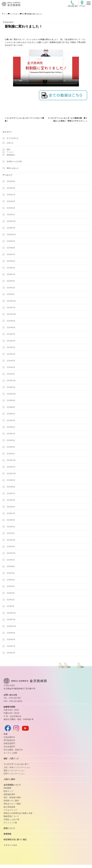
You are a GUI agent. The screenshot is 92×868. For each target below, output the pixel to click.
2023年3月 (11, 440)
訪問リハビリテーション (14, 774)
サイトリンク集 (10, 823)
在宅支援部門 (9, 747)
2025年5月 (11, 268)
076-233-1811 (73, 4)
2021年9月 (11, 560)
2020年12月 (11, 613)
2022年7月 (11, 493)
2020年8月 (11, 639)
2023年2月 (11, 447)
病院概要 (7, 788)
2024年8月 (11, 327)
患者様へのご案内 (11, 801)
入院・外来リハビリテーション (17, 767)
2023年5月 (11, 427)
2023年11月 (11, 387)
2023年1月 (11, 454)
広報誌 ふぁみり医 (11, 819)
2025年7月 (11, 254)
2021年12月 (11, 540)
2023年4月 (11, 434)
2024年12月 (11, 301)
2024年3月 (11, 361)
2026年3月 (11, 201)
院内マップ (8, 791)
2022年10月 (11, 474)
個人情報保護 (9, 807)
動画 (8, 149)
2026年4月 (11, 195)
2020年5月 (11, 653)
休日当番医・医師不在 (13, 750)
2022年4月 (11, 513)
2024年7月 (11, 334)
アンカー (10, 152)
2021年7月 (11, 573)
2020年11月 (11, 620)
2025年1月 (11, 294)
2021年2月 (11, 600)
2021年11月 (11, 547)
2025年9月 (11, 241)
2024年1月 (11, 374)
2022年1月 (11, 533)
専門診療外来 (9, 740)
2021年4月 (11, 586)
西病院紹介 (11, 155)
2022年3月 (11, 520)
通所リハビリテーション (14, 770)
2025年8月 (11, 248)
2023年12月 (11, 381)
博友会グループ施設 (12, 804)
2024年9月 (11, 321)
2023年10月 (11, 394)
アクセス (82, 4)
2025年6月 (11, 261)
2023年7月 (11, 414)
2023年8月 (11, 407)
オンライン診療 (10, 753)
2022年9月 (11, 480)
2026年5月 (11, 188)
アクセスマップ (10, 810)
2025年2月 (11, 288)
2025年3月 (11, 281)
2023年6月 (11, 420)
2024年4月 (11, 354)
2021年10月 (11, 553)
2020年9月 (11, 633)
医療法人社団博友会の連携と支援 (18, 813)
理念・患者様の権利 (12, 797)
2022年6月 (11, 500)
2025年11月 (11, 228)
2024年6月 (11, 341)
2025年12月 (11, 221)
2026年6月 (11, 181)
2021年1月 (10, 606)
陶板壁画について (11, 816)
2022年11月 (11, 467)
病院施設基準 (9, 794)
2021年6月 (11, 580)
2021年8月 (11, 566)
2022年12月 (11, 460)
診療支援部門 (9, 743)
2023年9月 (11, 400)
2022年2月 (11, 527)
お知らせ (10, 143)
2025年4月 (11, 274)
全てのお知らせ (13, 138)
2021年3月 (11, 593)
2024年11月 (11, 308)
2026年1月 (11, 215)
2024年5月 (11, 347)
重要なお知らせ (13, 168)
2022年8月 (11, 487)
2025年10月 (11, 235)
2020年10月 (11, 626)
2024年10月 (11, 314)
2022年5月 (11, 507)
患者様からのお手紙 (14, 161)
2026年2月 (11, 208)
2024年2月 (11, 367)
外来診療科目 (9, 737)
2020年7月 (11, 646)
